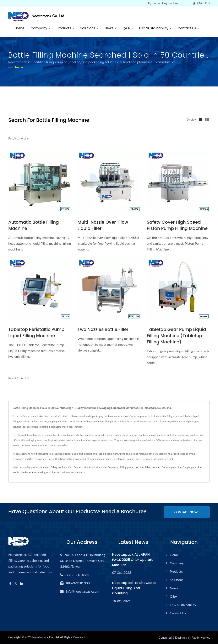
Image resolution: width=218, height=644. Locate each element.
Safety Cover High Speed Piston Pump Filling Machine (177, 225)
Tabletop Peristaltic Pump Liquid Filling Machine (36, 332)
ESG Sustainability (155, 28)
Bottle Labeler (20, 472)
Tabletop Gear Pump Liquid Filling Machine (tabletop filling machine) (177, 336)
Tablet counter (153, 467)
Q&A (128, 28)
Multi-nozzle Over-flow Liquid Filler (103, 225)
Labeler (45, 467)
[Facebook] (10, 584)
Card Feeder (75, 467)
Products (65, 28)
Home (20, 28)
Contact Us (188, 28)
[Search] (171, 3)
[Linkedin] (22, 584)
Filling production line (132, 467)
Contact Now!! (187, 512)
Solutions (89, 28)
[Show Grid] (201, 119)
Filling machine (59, 467)
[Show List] (207, 119)
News (110, 28)
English (203, 3)
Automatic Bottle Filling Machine (34, 225)
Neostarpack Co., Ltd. (46, 637)
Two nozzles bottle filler (103, 329)
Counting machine (172, 467)
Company (40, 28)
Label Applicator (91, 467)
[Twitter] (16, 584)
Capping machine (192, 467)
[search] (149, 3)
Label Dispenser (110, 467)
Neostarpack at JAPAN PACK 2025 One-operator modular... (133, 560)
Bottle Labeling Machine (42, 472)
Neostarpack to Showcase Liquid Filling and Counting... (134, 588)
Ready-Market (201, 637)
